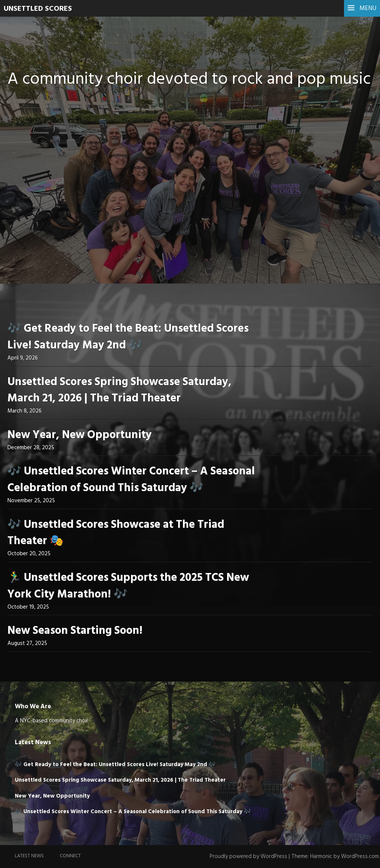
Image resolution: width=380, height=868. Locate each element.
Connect (70, 856)
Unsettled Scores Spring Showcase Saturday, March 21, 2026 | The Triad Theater (119, 390)
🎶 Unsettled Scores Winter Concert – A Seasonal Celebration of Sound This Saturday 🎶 (131, 480)
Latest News (29, 856)
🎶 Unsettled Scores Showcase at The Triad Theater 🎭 (116, 533)
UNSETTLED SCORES (38, 9)
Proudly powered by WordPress (248, 857)
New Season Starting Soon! (75, 631)
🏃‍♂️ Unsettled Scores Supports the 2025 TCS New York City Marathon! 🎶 (128, 586)
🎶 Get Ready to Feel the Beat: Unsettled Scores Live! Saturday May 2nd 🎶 (128, 337)
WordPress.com (360, 857)
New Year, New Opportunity (80, 435)
